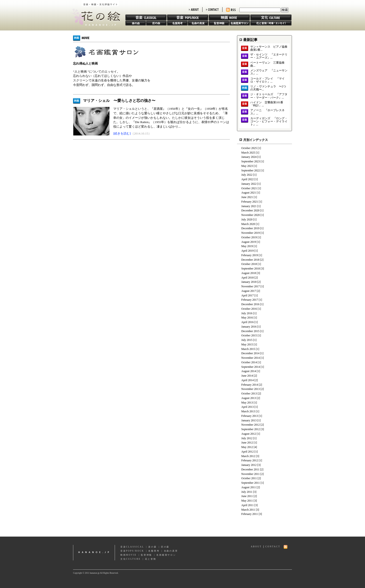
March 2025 (248, 153)
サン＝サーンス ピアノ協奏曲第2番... (269, 48)
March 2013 (248, 411)
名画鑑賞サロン (240, 23)
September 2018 (251, 269)
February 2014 (250, 385)
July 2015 (247, 340)
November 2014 (251, 358)
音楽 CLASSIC (146, 17)
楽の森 (136, 23)
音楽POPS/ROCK (132, 551)
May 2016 (247, 318)
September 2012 (251, 429)
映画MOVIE (128, 555)
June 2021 (247, 197)
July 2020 (247, 219)
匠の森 (156, 23)
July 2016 (247, 313)
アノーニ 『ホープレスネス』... (267, 112)
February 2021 (250, 202)
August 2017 (249, 291)
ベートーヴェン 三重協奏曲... (267, 64)
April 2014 (247, 380)
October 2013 (249, 394)
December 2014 (250, 353)
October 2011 (249, 478)
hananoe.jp (94, 553)
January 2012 (249, 465)
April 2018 (247, 278)
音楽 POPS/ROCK (188, 17)
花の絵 (94, 13)
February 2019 (250, 255)
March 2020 (248, 224)
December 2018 (250, 260)
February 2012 (250, 460)
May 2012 (247, 447)
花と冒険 (271, 23)
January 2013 (249, 420)
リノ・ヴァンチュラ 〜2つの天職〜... (268, 88)
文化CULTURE (131, 559)
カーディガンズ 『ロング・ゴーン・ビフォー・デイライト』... (269, 122)
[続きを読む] (122, 133)
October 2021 (249, 188)
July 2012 (247, 438)
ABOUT (194, 10)
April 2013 (247, 407)
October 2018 (249, 264)
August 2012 (249, 434)
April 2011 (247, 505)
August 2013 (249, 398)
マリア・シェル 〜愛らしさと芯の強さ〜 (119, 101)
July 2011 (247, 492)
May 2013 (247, 403)
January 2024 (249, 157)
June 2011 (247, 496)
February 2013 (250, 416)
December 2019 (250, 228)
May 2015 (247, 344)
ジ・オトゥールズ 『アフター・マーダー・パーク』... (269, 96)
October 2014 (249, 362)
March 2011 (248, 510)
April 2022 (247, 179)
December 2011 (250, 469)
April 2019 (247, 251)
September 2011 (251, 483)
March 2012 (248, 456)
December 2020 (250, 210)
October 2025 (249, 148)
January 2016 (249, 327)
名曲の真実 (198, 23)
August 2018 (249, 273)
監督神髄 (219, 23)
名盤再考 (177, 23)
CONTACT (212, 10)
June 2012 (247, 443)
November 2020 (251, 215)
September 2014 (251, 367)
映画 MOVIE (229, 17)
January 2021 (249, 206)
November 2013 (251, 389)
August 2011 (249, 487)
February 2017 (250, 300)
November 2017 (251, 286)
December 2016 (250, 304)
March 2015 (248, 349)
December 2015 (250, 331)
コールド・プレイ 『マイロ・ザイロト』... (267, 80)
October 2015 (249, 335)
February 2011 (250, 514)
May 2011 (247, 501)
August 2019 (249, 242)
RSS (231, 10)
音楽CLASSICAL (132, 547)
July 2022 (247, 175)
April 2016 (247, 322)
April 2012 (247, 452)
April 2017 (247, 295)
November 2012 (251, 425)
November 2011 (250, 474)
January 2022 (249, 184)
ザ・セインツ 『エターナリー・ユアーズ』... (269, 56)
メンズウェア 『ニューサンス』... (269, 72)
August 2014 (249, 371)
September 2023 (251, 161)
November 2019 (251, 233)
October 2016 (249, 309)
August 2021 (249, 193)
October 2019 (249, 237)
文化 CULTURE (271, 17)
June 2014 (247, 376)
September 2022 (251, 170)
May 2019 (247, 246)
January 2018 (249, 282)
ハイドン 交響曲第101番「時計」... (267, 104)
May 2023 (247, 166)
